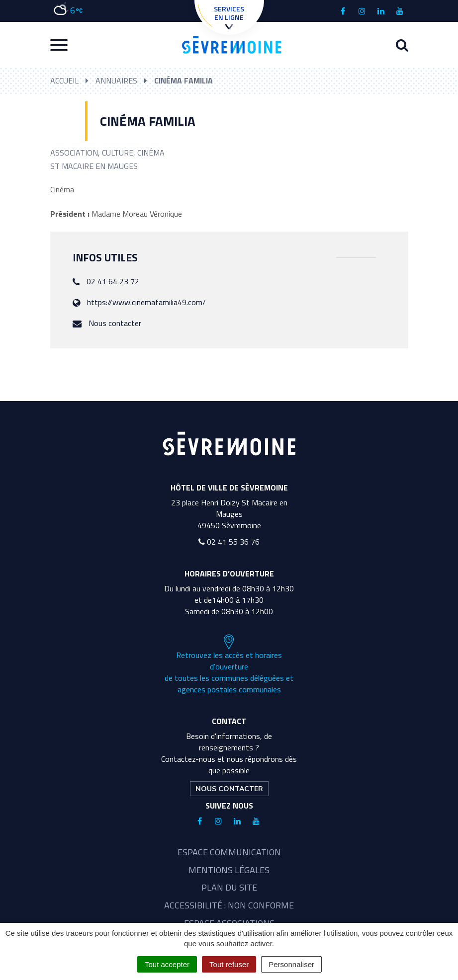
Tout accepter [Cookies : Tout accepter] (167, 964)
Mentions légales (229, 870)
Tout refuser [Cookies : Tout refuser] (229, 964)
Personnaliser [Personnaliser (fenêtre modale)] (291, 964)
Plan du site (229, 887)
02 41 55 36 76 (229, 542)
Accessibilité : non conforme (229, 905)
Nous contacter (115, 323)
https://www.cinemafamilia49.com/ (146, 302)
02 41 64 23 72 (113, 281)
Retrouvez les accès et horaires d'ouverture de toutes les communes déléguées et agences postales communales (229, 664)
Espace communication (229, 852)
